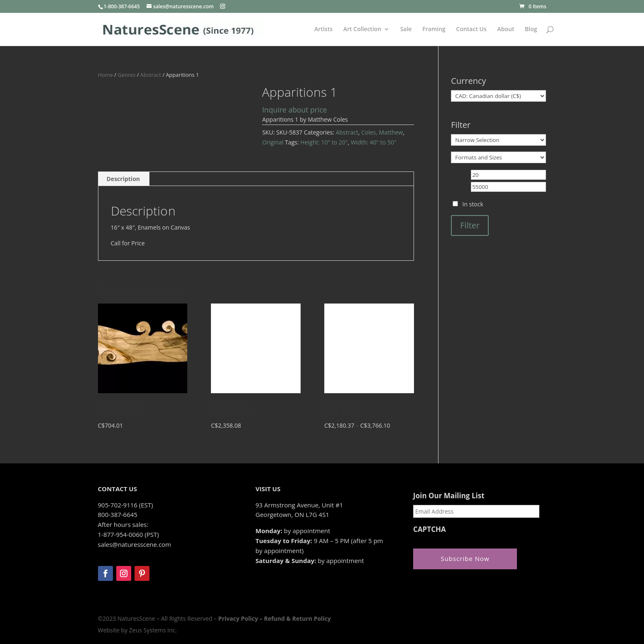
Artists (323, 29)
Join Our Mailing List (449, 496)
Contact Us (471, 29)
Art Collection (362, 29)
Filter (470, 225)
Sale (406, 29)
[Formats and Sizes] (498, 157)
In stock (473, 204)
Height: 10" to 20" (324, 142)
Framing (434, 29)
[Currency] (498, 96)
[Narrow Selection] (498, 140)
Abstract (151, 75)
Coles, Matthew (382, 132)
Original (273, 142)
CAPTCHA (430, 529)
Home (105, 75)
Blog (531, 29)
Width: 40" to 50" (374, 142)
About (506, 29)
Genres (126, 75)
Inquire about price (294, 110)
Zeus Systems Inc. (153, 630)
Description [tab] (124, 179)
